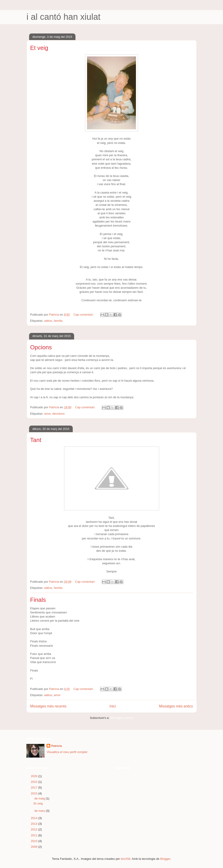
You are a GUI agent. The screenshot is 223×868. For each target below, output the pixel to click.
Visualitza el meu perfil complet (67, 752)
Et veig (39, 48)
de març (40, 811)
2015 (35, 793)
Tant (36, 440)
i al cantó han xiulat (64, 17)
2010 (35, 841)
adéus (48, 321)
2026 (35, 776)
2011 (35, 835)
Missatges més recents (48, 706)
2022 (35, 782)
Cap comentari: (84, 315)
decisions (58, 414)
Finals (38, 600)
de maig (40, 798)
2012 (35, 829)
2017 (35, 788)
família (58, 321)
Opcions (41, 347)
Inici (113, 706)
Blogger (165, 859)
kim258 (125, 859)
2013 (35, 824)
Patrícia (56, 746)
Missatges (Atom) (122, 718)
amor (47, 414)
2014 (35, 818)
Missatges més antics (176, 706)
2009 (35, 847)
